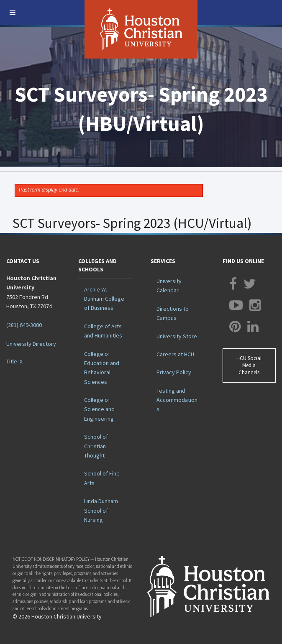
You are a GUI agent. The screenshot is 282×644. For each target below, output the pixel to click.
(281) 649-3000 (24, 325)
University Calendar (169, 286)
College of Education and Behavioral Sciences (102, 368)
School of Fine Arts (102, 478)
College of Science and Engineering (99, 409)
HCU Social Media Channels (249, 365)
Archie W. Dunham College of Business (104, 299)
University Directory (31, 344)
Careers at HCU (175, 354)
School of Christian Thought (96, 446)
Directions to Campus (173, 313)
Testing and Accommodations (177, 400)
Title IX (14, 361)
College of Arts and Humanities (103, 331)
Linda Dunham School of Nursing (101, 510)
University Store (177, 336)
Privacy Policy (174, 372)
